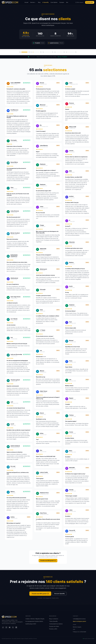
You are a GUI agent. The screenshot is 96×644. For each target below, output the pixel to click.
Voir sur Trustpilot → (63, 57)
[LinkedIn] (16, 627)
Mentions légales (77, 627)
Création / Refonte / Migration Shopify (35, 619)
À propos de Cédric (54, 626)
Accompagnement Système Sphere (34, 621)
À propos (62, 2)
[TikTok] (3, 627)
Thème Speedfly (53, 621)
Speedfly (46, 2)
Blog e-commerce (54, 619)
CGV (74, 629)
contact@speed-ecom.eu (79, 619)
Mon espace (79, 2)
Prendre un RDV (53, 629)
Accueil (26, 2)
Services (33, 2)
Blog (39, 2)
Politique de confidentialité (79, 632)
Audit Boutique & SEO (31, 624)
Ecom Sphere (54, 2)
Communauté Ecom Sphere (56, 624)
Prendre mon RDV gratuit (48, 560)
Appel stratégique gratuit (79, 621)
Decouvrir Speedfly (59, 594)
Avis (67, 2)
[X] (13, 627)
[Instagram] (6, 627)
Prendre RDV (90, 2)
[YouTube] (10, 627)
